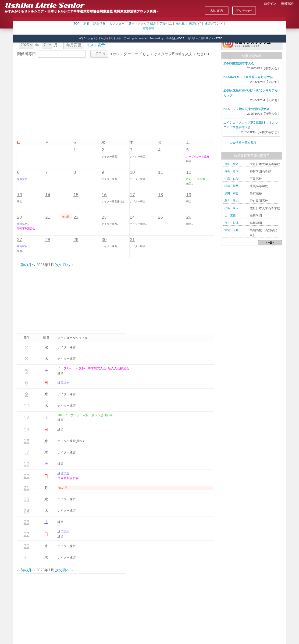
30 (104, 240)
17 (132, 195)
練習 (61, 373)
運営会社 (148, 28)
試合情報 (100, 23)
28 (48, 240)
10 (132, 172)
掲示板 (180, 23)
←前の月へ (26, 265)
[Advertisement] (71, 91)
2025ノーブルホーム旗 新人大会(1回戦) (85, 415)
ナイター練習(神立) (71, 441)
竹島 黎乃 (231, 164)
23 (104, 217)
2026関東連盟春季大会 (239, 63)
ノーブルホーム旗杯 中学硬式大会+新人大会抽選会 (93, 368)
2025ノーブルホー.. (198, 179)
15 (76, 195)
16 (104, 195)
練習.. (189, 161)
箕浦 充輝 (231, 230)
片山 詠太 (231, 171)
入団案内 (217, 11)
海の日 (63, 488)
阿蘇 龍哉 (231, 186)
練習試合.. (23, 179)
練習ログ (195, 23)
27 (20, 240)
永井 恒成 (231, 223)
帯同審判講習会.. (27, 228)
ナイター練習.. (110, 157)
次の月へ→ (64, 265)
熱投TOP (287, 4)
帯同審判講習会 (68, 478)
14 (48, 195)
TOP (77, 23)
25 (161, 217)
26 (189, 217)
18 (161, 195)
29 (76, 240)
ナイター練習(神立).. (114, 201)
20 (20, 217)
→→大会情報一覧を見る (240, 143)
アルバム (166, 23)
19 (189, 195)
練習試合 (64, 383)
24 (132, 217)
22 (76, 217)
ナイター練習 (67, 347)
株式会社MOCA (175, 38)
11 (161, 172)
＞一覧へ (270, 243)
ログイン (270, 4)
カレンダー (117, 23)
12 (189, 172)
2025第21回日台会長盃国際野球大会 (248, 77)
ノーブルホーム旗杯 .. (200, 157)
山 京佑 (230, 215)
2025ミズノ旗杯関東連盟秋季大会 (246, 109)
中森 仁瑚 (231, 179)
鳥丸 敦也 (231, 201)
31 (132, 240)
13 (20, 195)
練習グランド (214, 23)
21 (48, 217)
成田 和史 (231, 193)
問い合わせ (244, 11)
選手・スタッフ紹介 (142, 23)
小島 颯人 (231, 208)
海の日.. (66, 217)
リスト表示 (96, 45)
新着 (86, 23)
